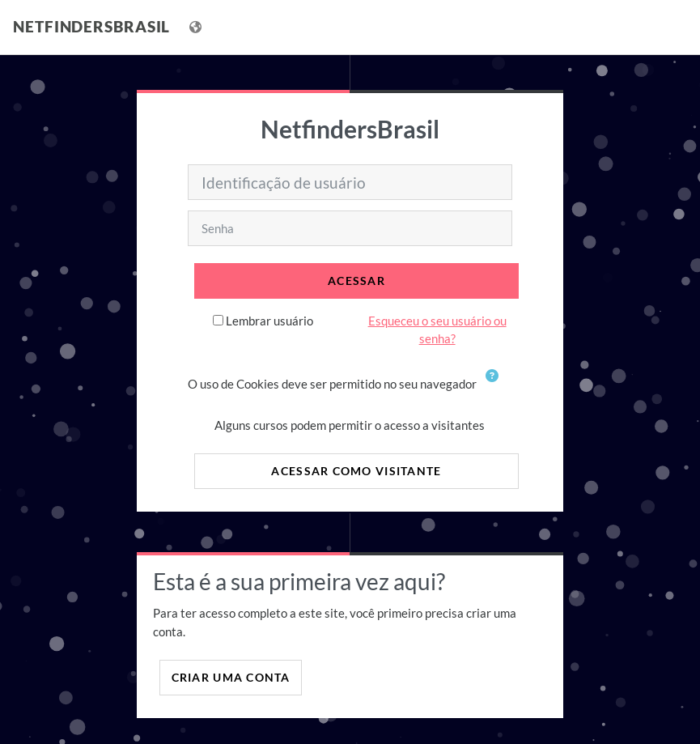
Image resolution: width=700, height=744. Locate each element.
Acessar (356, 281)
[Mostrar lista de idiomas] (197, 27)
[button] (495, 385)
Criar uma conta (231, 677)
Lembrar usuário (269, 321)
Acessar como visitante (356, 471)
